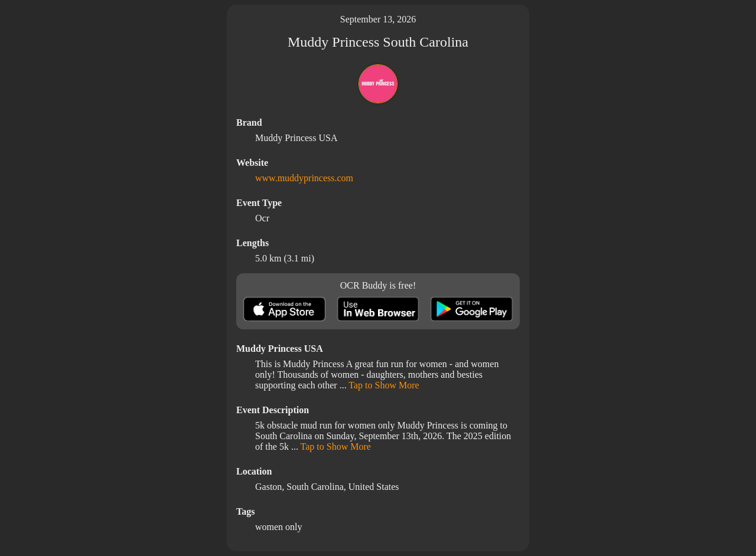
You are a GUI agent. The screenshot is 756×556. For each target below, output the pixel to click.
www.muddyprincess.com (304, 178)
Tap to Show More (384, 385)
